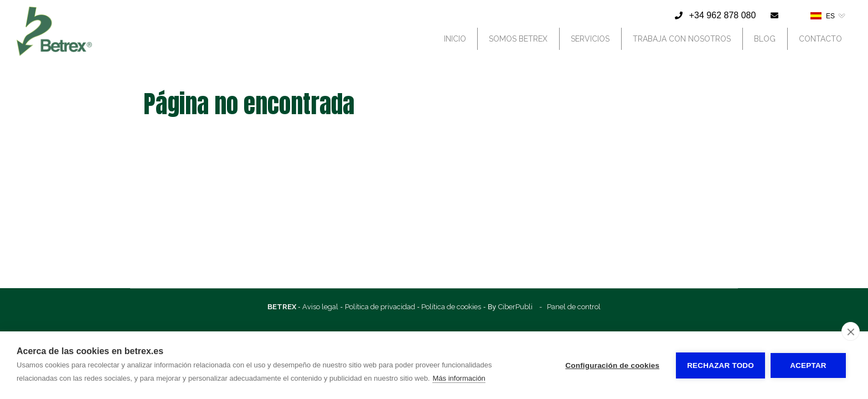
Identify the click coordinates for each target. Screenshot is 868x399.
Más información (459, 378)
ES (823, 16)
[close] (851, 331)
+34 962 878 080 (723, 15)
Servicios (590, 39)
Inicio (455, 39)
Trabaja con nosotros (682, 39)
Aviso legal (320, 307)
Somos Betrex (518, 39)
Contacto (820, 39)
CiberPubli (515, 307)
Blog (765, 39)
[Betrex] (54, 57)
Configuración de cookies (612, 365)
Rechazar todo (720, 365)
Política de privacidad (380, 307)
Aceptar (808, 365)
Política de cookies (451, 307)
